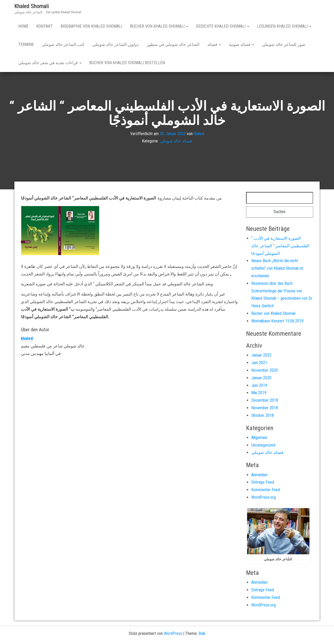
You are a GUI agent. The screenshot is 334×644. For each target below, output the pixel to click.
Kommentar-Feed (266, 490)
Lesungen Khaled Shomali (284, 26)
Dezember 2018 (265, 400)
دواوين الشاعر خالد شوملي (116, 44)
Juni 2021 (259, 363)
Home (23, 26)
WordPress (173, 633)
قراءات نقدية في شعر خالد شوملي (50, 63)
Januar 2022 (261, 355)
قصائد (214, 44)
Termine (26, 44)
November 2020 (265, 370)
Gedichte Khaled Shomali (223, 26)
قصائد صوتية (241, 44)
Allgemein (259, 438)
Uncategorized (263, 445)
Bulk (202, 633)
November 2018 (265, 408)
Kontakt (44, 26)
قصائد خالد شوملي (176, 141)
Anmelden (259, 475)
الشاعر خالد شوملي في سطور (173, 44)
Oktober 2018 (263, 415)
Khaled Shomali (32, 6)
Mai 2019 (259, 393)
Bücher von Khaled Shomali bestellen (127, 63)
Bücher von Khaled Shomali (159, 26)
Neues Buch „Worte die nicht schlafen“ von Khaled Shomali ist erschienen (277, 268)
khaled (199, 134)
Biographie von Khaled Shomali (91, 26)
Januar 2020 (261, 378)
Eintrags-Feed (263, 482)
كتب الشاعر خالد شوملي (63, 44)
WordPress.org (264, 497)
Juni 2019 (259, 385)
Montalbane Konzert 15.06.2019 (277, 321)
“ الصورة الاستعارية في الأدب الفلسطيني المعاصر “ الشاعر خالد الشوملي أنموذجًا (280, 246)
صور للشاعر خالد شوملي (284, 44)
